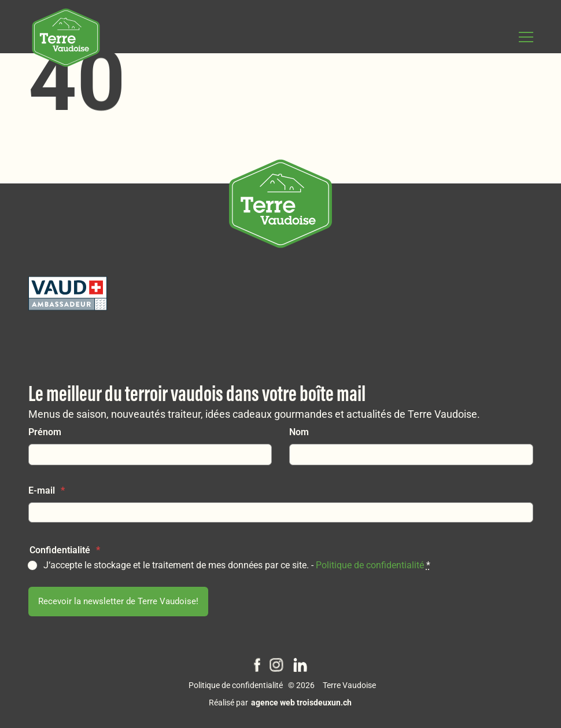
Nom (299, 430)
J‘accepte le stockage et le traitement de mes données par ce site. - (237, 563)
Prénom (45, 430)
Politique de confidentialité (370, 563)
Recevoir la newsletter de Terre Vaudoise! (119, 600)
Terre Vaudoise (349, 685)
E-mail (47, 488)
